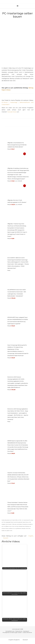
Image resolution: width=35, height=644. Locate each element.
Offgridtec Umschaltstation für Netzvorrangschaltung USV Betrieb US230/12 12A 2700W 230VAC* (17, 145)
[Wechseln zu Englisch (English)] (13, 640)
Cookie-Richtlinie (27, 632)
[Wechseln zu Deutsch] (5, 538)
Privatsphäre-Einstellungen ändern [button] (12, 632)
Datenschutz (19, 631)
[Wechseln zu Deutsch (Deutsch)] (25, 640)
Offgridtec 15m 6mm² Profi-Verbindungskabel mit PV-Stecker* (17, 201)
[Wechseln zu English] (30, 536)
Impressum (26, 631)
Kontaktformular (10, 631)
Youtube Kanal (12, 112)
